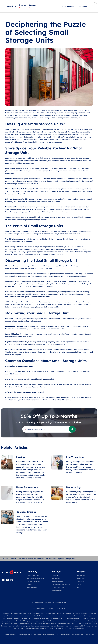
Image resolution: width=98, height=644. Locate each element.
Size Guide (22, 559)
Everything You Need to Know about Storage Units (77, 635)
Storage (22, 6)
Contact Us (80, 581)
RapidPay (83, 6)
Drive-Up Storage (58, 587)
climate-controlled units (29, 191)
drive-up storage (41, 199)
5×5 (75, 129)
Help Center (81, 575)
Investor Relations (33, 575)
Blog (78, 587)
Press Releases (32, 587)
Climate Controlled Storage (61, 584)
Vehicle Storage (57, 590)
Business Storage (58, 581)
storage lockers (70, 371)
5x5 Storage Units (25, 635)
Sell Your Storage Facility (35, 578)
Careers (30, 584)
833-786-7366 (68, 6)
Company (32, 572)
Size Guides (81, 578)
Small (30, 559)
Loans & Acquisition (33, 581)
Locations (12, 6)
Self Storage (56, 578)
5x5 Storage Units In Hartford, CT (45, 635)
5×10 (82, 129)
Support (32, 6)
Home (6, 559)
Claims (79, 584)
